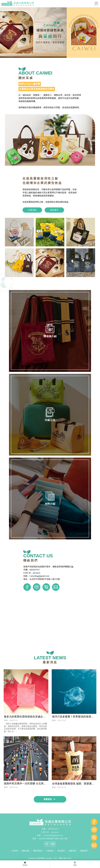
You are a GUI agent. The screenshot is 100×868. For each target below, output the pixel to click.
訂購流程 (32, 210)
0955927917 (53, 829)
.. (58, 858)
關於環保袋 (38, 851)
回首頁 (15, 851)
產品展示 (55, 210)
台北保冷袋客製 (79, 855)
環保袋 (18, 855)
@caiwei (55, 832)
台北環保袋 (26, 855)
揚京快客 (41, 858)
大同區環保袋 (36, 855)
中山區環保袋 (46, 855)
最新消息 (73, 851)
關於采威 (26, 851)
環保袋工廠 (56, 855)
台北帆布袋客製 (67, 855)
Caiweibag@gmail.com (53, 835)
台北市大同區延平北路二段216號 (53, 839)
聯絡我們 (84, 851)
